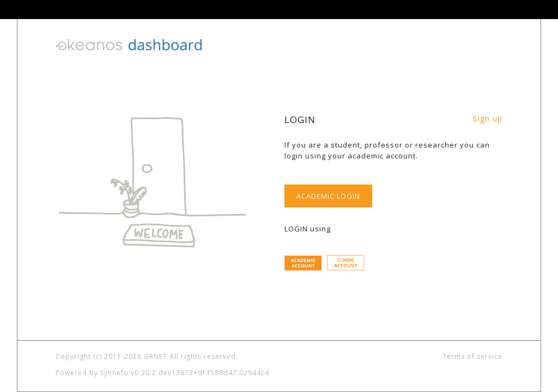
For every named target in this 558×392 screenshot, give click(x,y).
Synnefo (114, 373)
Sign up (488, 118)
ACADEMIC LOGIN (328, 196)
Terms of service (472, 356)
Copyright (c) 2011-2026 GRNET (111, 356)
